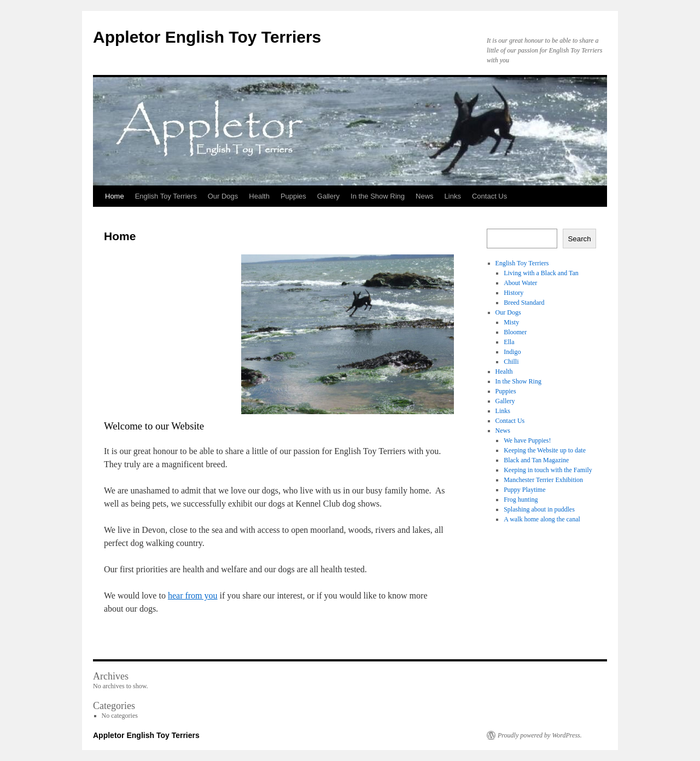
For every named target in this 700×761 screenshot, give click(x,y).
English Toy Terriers (166, 196)
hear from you (193, 596)
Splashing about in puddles (539, 509)
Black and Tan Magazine (536, 460)
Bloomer (515, 332)
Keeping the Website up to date (545, 450)
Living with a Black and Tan (541, 273)
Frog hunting (521, 499)
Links (453, 196)
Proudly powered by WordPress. (540, 735)
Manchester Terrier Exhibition (543, 480)
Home (115, 196)
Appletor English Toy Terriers (207, 37)
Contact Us (489, 196)
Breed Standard (524, 303)
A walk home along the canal (542, 519)
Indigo (512, 352)
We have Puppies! (527, 440)
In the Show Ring (378, 196)
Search (579, 239)
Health (259, 196)
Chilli (511, 362)
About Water (520, 283)
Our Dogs (223, 196)
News (425, 196)
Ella (509, 342)
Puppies (293, 196)
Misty (511, 322)
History (514, 293)
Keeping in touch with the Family (548, 470)
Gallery (328, 196)
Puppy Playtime (524, 490)
